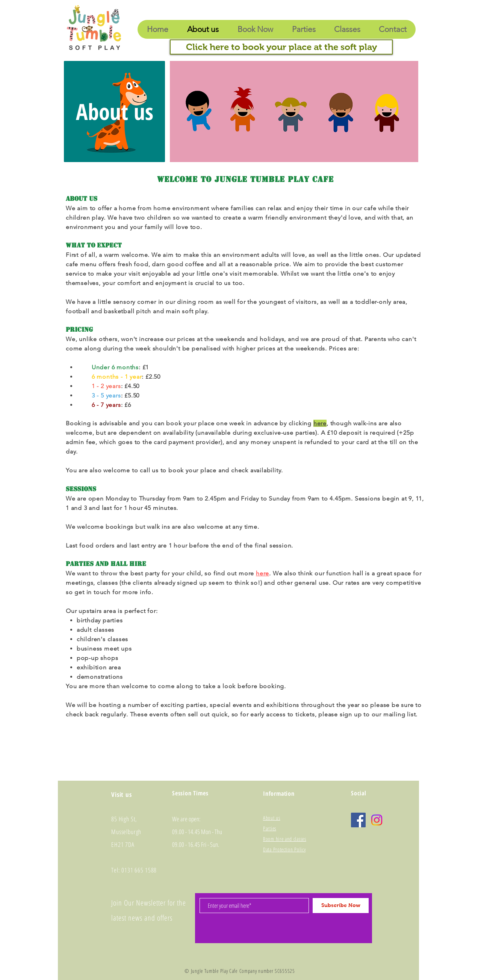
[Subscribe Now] (341, 906)
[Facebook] (358, 820)
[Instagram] (377, 820)
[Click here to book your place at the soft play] (281, 47)
